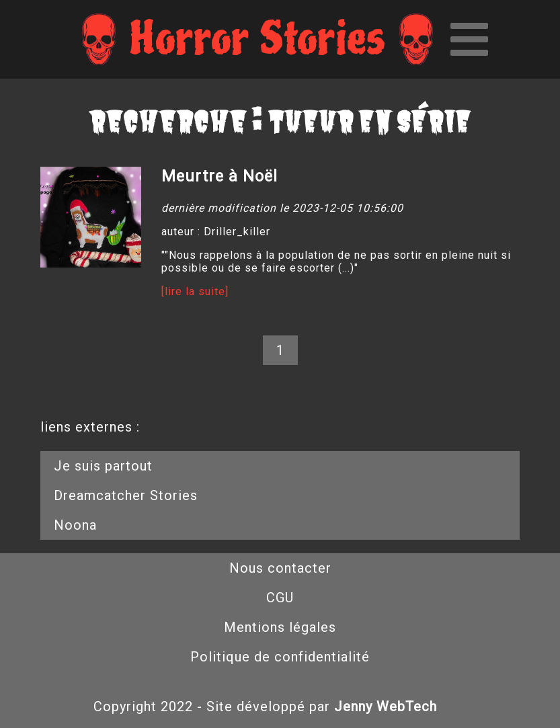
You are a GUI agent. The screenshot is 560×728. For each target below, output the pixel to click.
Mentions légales (280, 627)
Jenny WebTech (386, 706)
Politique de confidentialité (280, 657)
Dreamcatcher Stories (126, 495)
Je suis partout (103, 466)
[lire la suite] (195, 291)
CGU (280, 598)
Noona (75, 525)
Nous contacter (280, 568)
